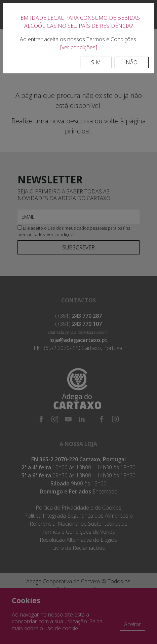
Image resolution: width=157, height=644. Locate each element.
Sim (96, 62)
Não (132, 62)
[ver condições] (79, 47)
